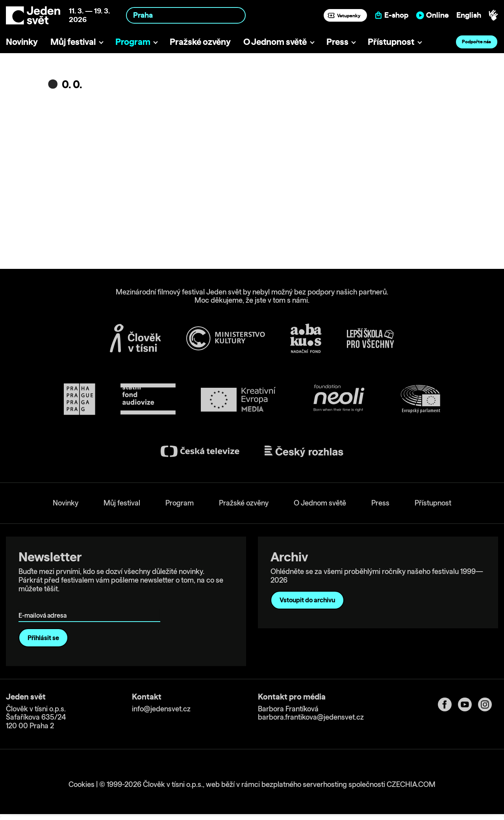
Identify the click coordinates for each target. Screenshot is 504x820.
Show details (121, 810)
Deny (438, 786)
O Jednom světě (275, 42)
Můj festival (73, 42)
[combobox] (186, 15)
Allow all (438, 753)
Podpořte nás (476, 42)
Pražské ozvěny (200, 42)
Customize (439, 769)
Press (337, 42)
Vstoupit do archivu (307, 600)
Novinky (22, 42)
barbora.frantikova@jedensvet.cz (311, 717)
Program (133, 42)
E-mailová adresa (44, 604)
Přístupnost (391, 42)
